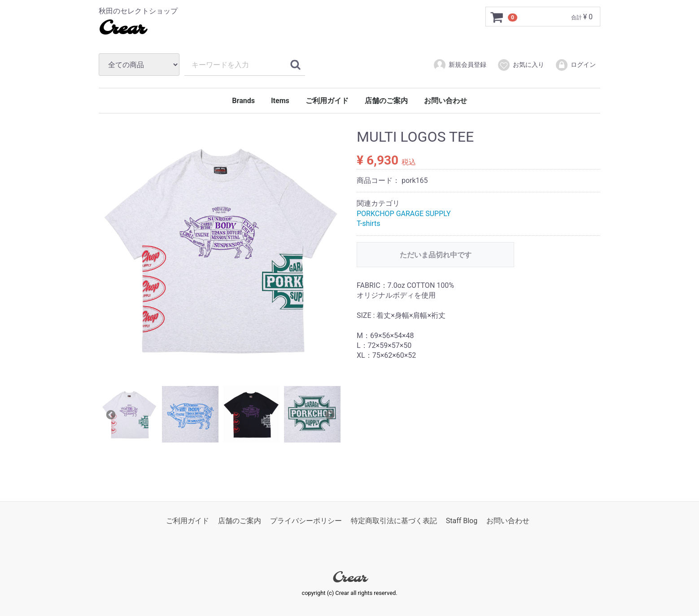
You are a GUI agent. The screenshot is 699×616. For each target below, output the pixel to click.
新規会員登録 (460, 65)
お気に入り (521, 65)
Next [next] (329, 414)
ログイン (575, 65)
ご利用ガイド (327, 101)
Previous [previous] (110, 414)
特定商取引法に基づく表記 (394, 521)
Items (280, 101)
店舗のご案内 (386, 101)
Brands (243, 101)
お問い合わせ (446, 101)
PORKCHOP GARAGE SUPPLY (404, 214)
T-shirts (368, 223)
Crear (122, 29)
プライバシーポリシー (306, 521)
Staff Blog (462, 521)
